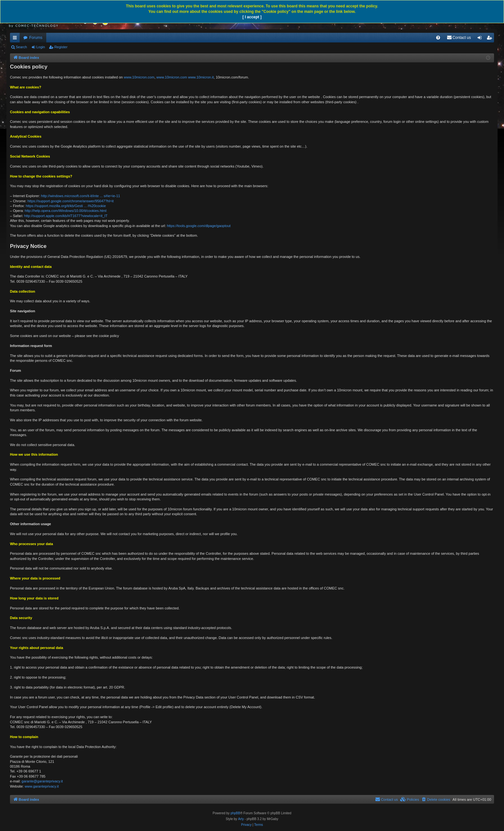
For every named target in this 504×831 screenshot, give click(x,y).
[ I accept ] (252, 17)
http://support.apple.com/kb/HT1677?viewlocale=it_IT (66, 216)
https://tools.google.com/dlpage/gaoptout (199, 226)
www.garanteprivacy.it (42, 786)
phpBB (235, 813)
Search (21, 47)
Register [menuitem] (491, 39)
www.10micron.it (201, 77)
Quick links (16, 39)
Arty (241, 819)
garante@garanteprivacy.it (42, 781)
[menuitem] (438, 38)
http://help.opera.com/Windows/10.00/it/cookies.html (66, 211)
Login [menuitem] (481, 39)
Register (61, 47)
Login (41, 47)
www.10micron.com (139, 77)
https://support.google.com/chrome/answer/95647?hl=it (70, 201)
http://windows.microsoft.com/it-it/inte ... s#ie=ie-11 (81, 196)
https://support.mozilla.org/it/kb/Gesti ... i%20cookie (66, 206)
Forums (36, 38)
